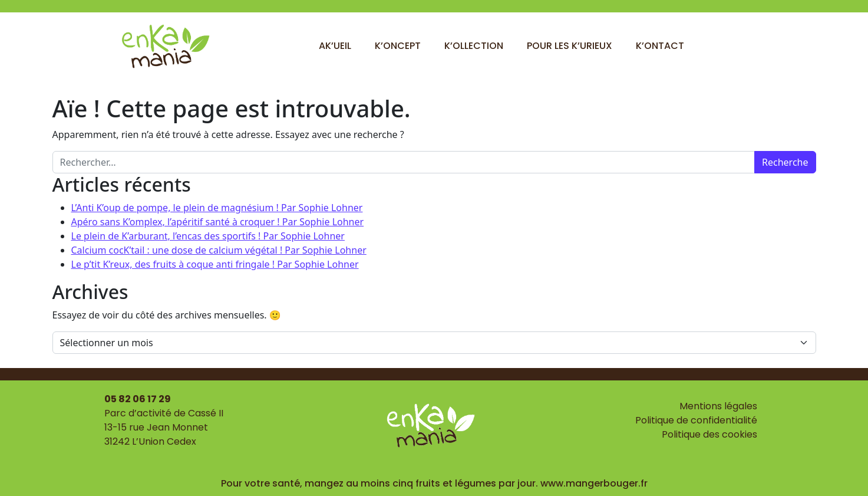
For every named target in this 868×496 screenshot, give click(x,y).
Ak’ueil (335, 46)
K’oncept (398, 46)
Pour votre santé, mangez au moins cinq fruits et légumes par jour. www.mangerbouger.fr (434, 483)
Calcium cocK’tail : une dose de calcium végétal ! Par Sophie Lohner (219, 250)
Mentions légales (718, 406)
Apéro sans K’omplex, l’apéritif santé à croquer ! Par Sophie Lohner (218, 222)
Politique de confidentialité (696, 420)
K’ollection (474, 46)
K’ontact (660, 46)
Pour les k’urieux (570, 46)
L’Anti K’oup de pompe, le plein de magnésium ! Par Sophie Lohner (217, 208)
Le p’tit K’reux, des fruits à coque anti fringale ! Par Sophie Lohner (215, 264)
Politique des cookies (709, 434)
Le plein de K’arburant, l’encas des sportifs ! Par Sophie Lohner (208, 236)
